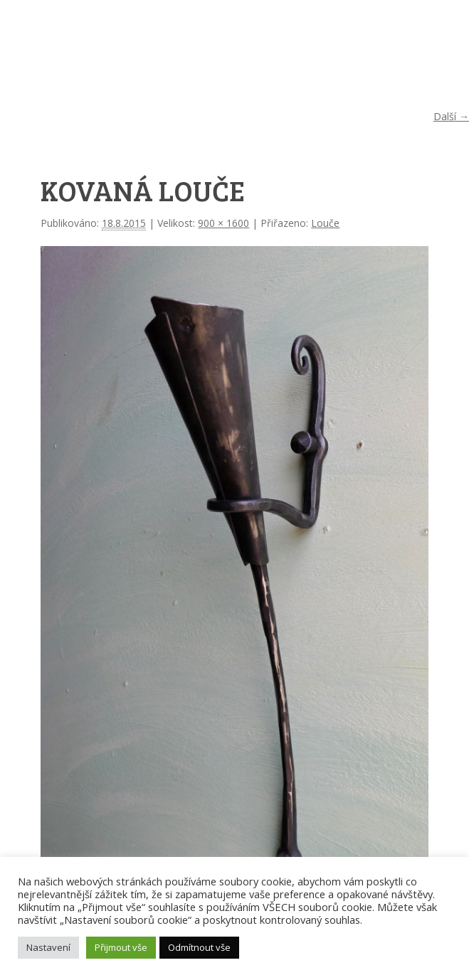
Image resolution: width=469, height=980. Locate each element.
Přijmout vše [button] (121, 947)
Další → (451, 116)
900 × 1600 (223, 223)
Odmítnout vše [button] (199, 947)
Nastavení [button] (48, 947)
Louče (325, 223)
